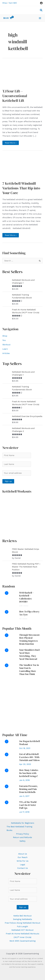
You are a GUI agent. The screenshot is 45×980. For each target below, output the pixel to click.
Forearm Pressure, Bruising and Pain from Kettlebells (29, 789)
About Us (23, 854)
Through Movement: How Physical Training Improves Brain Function (30, 639)
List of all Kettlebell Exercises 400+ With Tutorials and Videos (29, 757)
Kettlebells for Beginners (23, 823)
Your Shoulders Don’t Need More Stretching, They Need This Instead (30, 654)
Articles (6, 353)
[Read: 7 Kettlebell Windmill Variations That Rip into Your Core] (22, 167)
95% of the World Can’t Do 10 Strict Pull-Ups (28, 805)
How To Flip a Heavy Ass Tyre (29, 613)
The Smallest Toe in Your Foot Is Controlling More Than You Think (29, 670)
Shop (5, 3)
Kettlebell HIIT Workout (22, 930)
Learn (5, 349)
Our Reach (23, 857)
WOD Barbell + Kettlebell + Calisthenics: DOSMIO (26, 597)
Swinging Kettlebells (22, 919)
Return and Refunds (22, 837)
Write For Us (22, 861)
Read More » (12, 143)
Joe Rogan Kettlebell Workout (29, 743)
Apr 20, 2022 (25, 764)
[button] (41, 11)
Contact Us (22, 868)
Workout (6, 345)
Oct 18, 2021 (25, 748)
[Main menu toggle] (40, 18)
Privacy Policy (23, 834)
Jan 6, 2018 (24, 780)
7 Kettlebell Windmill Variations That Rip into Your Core (21, 188)
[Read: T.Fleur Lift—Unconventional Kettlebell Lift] (22, 74)
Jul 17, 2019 (24, 812)
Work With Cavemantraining (22, 941)
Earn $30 (13, 3)
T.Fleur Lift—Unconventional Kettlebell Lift (15, 96)
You (4, 340)
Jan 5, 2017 (24, 796)
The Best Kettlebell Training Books (19, 828)
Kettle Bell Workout (22, 916)
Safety (22, 841)
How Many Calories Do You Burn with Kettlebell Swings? (29, 773)
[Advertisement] (22, 704)
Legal (23, 865)
